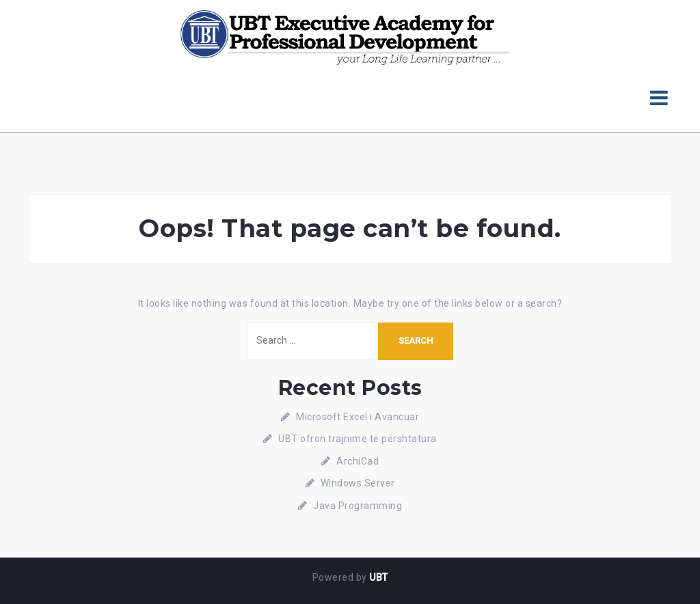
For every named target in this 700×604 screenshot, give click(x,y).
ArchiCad (358, 461)
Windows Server (358, 483)
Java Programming (358, 506)
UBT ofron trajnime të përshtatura (358, 439)
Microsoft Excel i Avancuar (358, 417)
